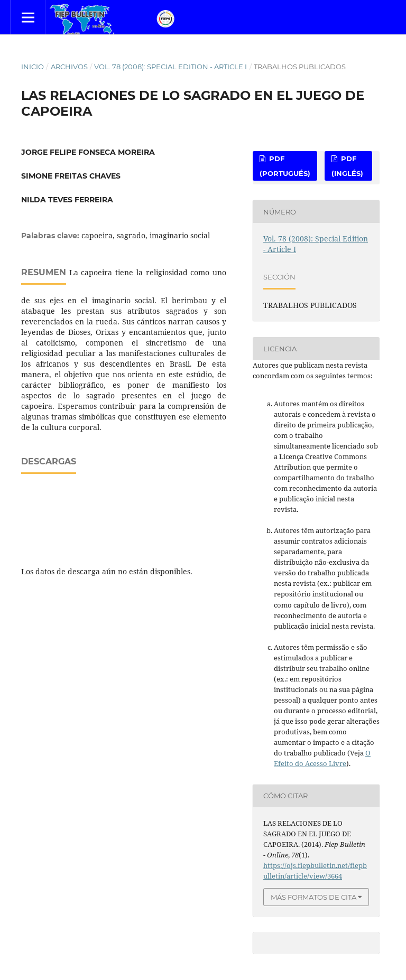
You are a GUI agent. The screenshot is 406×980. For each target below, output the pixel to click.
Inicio (33, 67)
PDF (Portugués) (285, 166)
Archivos (69, 67)
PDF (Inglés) (347, 166)
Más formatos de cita (313, 897)
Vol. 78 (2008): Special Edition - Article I (170, 67)
